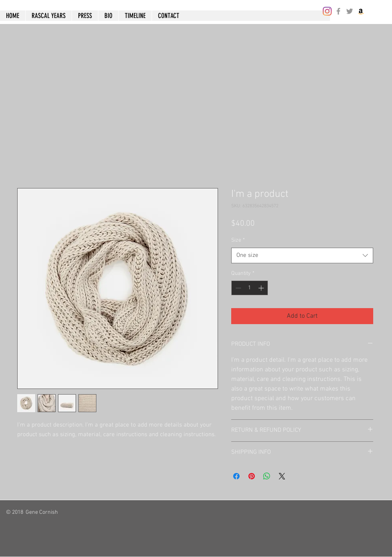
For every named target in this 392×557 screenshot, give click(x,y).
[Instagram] (327, 11)
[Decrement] (237, 288)
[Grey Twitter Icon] (350, 11)
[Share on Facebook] (236, 476)
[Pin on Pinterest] (252, 476)
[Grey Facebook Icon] (338, 11)
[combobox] (302, 255)
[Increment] (262, 288)
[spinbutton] (250, 288)
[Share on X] (282, 476)
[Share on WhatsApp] (267, 476)
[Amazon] (361, 11)
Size (238, 240)
